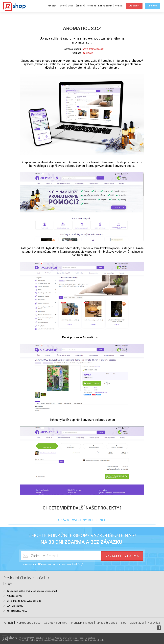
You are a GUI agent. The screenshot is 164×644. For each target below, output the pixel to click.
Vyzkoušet (134, 6)
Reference (91, 6)
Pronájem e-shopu (82, 623)
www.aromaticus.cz (93, 49)
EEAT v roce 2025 (15, 606)
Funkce (62, 6)
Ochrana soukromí (78, 640)
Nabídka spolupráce (28, 623)
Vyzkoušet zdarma (122, 556)
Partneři (8, 623)
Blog (123, 623)
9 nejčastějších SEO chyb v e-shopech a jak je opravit (32, 591)
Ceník (71, 6)
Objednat (152, 6)
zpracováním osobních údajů (69, 564)
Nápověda (154, 623)
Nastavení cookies (87, 638)
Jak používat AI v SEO (17, 611)
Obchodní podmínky (56, 623)
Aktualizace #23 (14, 596)
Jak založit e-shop (107, 623)
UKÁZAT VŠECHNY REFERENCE (82, 520)
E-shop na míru (105, 6)
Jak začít (52, 6)
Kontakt (119, 6)
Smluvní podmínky (96, 640)
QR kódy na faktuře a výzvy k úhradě (24, 601)
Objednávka (137, 623)
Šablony (80, 6)
